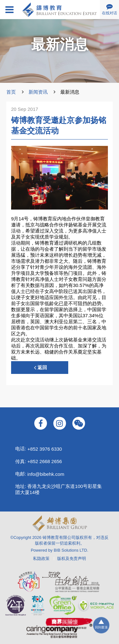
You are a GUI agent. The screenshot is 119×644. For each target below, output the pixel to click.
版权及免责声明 (72, 558)
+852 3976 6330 (45, 449)
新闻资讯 (38, 92)
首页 (11, 92)
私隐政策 (41, 558)
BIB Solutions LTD (70, 550)
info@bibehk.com (46, 474)
